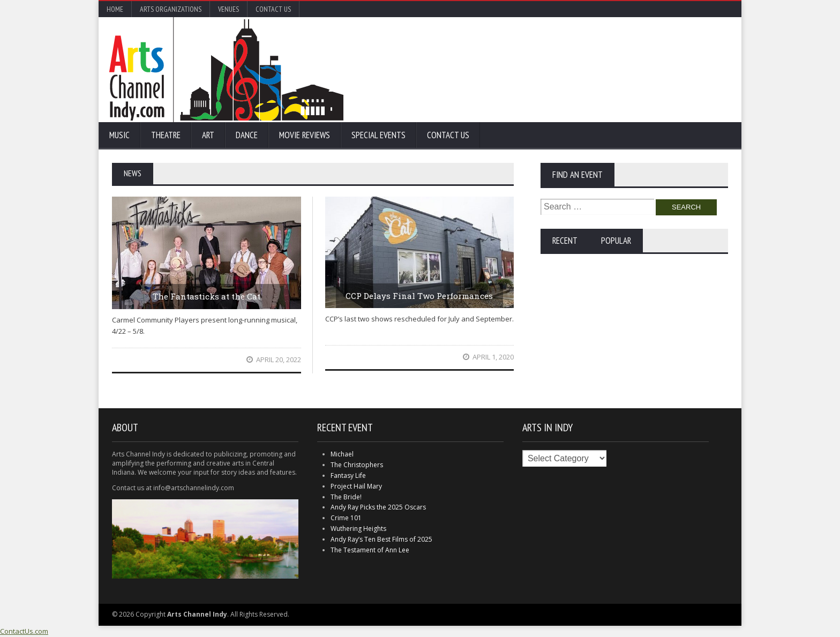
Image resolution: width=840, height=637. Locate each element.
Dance (247, 135)
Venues (228, 9)
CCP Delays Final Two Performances (419, 296)
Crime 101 (346, 518)
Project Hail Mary (356, 486)
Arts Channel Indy (226, 70)
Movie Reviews (305, 135)
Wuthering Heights (358, 529)
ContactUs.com (24, 631)
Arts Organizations (171, 9)
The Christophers (357, 465)
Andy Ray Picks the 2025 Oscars (378, 507)
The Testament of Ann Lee (370, 550)
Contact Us (273, 9)
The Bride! (346, 497)
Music (119, 135)
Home (115, 9)
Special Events (378, 135)
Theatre (166, 135)
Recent (565, 241)
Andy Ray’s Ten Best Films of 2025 (381, 539)
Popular (616, 241)
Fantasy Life (348, 475)
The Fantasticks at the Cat (207, 296)
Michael (342, 454)
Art (208, 135)
